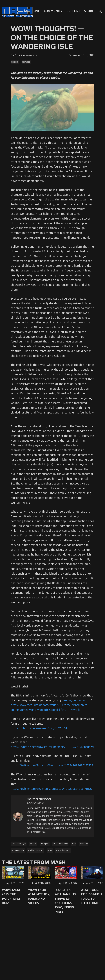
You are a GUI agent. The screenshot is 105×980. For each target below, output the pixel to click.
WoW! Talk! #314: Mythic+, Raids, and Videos (39, 896)
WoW (50, 850)
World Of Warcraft (36, 850)
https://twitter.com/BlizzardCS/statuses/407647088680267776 (52, 766)
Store (89, 11)
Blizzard (33, 844)
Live (37, 11)
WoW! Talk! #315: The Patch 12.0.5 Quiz (11, 896)
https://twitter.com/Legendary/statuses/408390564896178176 (51, 789)
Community (53, 11)
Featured (26, 62)
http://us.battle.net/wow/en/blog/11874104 (39, 728)
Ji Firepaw (45, 844)
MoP (74, 844)
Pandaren (84, 844)
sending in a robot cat (76, 700)
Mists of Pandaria (60, 844)
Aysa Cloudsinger (19, 844)
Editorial (15, 62)
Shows (24, 11)
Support (73, 11)
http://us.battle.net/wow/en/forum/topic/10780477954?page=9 (52, 747)
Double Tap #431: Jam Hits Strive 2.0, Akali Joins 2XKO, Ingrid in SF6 (65, 901)
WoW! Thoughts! (63, 850)
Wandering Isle (18, 850)
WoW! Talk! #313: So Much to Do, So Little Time (91, 896)
